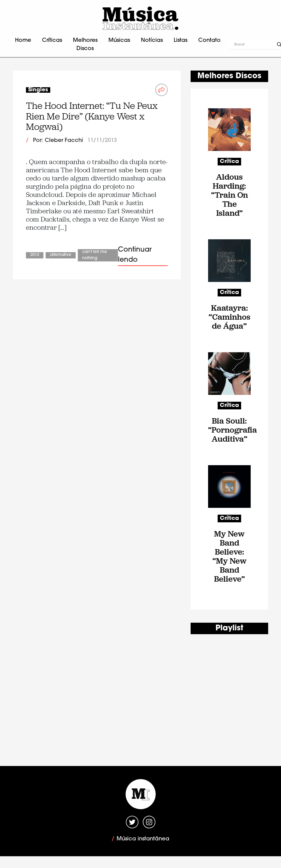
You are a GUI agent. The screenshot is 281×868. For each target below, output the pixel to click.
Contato (209, 40)
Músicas (119, 40)
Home (23, 40)
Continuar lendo (135, 255)
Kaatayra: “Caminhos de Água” (230, 317)
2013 (35, 255)
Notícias (152, 40)
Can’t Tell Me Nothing (95, 255)
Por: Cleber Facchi (58, 141)
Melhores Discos (85, 45)
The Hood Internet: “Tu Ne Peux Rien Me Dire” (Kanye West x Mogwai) (92, 116)
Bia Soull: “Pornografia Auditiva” (229, 430)
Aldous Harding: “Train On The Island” (230, 195)
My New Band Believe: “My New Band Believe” (230, 556)
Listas (181, 40)
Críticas (52, 40)
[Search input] (254, 45)
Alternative (61, 255)
